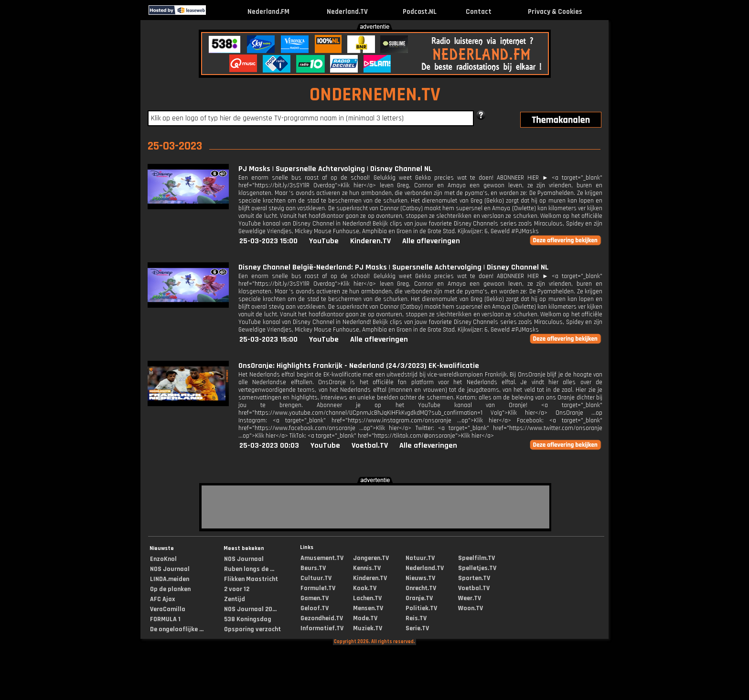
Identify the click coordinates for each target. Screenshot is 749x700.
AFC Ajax (162, 599)
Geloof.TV (315, 608)
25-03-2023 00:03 (269, 446)
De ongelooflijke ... (177, 629)
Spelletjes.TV (477, 568)
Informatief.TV (322, 628)
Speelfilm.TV (476, 558)
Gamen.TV (315, 598)
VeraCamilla (168, 609)
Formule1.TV (318, 588)
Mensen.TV (368, 608)
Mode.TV (365, 618)
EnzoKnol (163, 559)
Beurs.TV (313, 568)
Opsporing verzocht (252, 629)
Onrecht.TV (421, 588)
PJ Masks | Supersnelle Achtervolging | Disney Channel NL (335, 169)
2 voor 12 (237, 589)
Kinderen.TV (370, 241)
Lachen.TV (367, 598)
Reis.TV (416, 618)
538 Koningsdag (248, 619)
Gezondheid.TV (322, 618)
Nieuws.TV (420, 578)
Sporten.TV (474, 578)
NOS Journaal (170, 569)
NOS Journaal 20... (250, 609)
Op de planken (170, 589)
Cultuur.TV (316, 578)
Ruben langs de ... (249, 569)
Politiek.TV (421, 608)
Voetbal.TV (370, 446)
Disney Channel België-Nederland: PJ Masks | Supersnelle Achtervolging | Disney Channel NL (394, 267)
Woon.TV (471, 608)
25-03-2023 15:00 (268, 241)
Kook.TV (365, 588)
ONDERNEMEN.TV (375, 95)
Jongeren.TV (371, 558)
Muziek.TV (368, 628)
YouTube (324, 241)
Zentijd (235, 599)
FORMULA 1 (165, 619)
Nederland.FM (268, 12)
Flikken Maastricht (251, 579)
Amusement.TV (322, 558)
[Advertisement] (66, 171)
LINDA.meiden (170, 579)
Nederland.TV (347, 12)
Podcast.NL (420, 12)
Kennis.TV (367, 568)
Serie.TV (417, 628)
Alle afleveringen (431, 241)
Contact (479, 12)
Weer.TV (470, 598)
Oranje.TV (419, 598)
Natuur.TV (420, 558)
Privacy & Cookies (555, 12)
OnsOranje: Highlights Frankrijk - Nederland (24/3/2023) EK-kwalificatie (359, 366)
